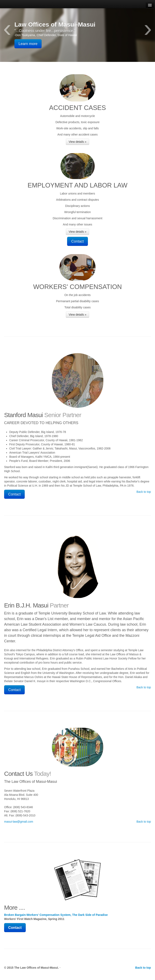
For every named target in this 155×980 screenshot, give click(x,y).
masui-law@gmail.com (19, 822)
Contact (77, 241)
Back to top (144, 492)
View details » (77, 142)
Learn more (28, 44)
